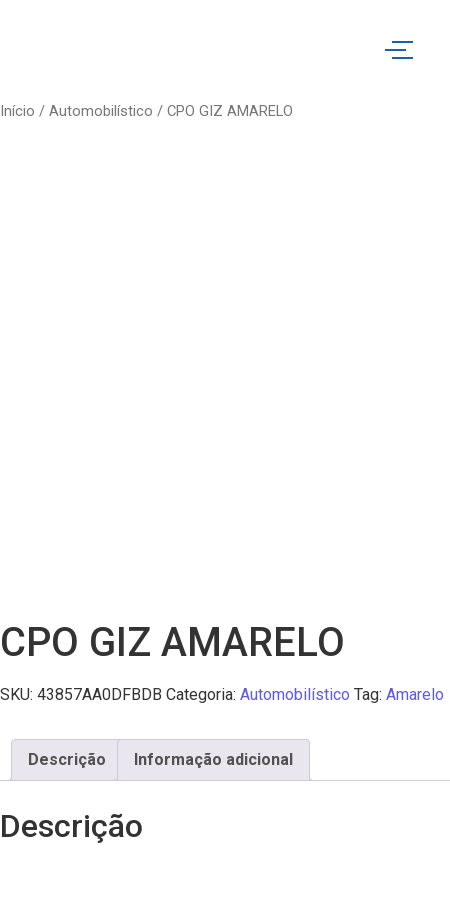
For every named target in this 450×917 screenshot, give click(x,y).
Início (17, 111)
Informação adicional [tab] (213, 759)
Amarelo (415, 694)
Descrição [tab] (67, 759)
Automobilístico (101, 111)
